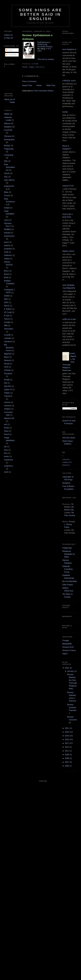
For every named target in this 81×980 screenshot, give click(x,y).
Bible (6, 192)
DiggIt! (32, 67)
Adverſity (64, 112)
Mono (6, 357)
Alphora (7, 123)
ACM (6, 252)
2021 (67, 728)
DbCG (7, 306)
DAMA (7, 296)
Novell (7, 364)
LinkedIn (8, 338)
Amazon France (69, 650)
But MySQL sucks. (68, 81)
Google (7, 322)
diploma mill (9, 418)
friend (6, 434)
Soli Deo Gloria (69, 438)
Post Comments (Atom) (44, 91)
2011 (67, 751)
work (6, 472)
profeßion (8, 249)
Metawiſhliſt (67, 644)
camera (7, 402)
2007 (67, 762)
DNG (6, 302)
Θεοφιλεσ (66, 483)
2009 (67, 755)
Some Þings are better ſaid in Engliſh (40, 14)
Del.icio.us (40, 67)
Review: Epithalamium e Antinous (37, 37)
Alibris (65, 654)
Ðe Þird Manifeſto (70, 581)
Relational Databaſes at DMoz (69, 554)
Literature (8, 342)
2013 (67, 747)
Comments (11, 55)
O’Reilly (7, 370)
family (6, 428)
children (7, 409)
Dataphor (8, 127)
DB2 (6, 299)
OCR (6, 367)
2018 (67, 740)
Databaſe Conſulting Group (67, 569)
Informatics (9, 329)
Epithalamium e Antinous (44, 43)
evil (5, 424)
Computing (9, 155)
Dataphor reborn (67, 251)
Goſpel (7, 208)
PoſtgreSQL (9, 149)
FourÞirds (8, 130)
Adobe (7, 259)
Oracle (7, 173)
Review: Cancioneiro (72, 720)
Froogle (66, 640)
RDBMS (7, 229)
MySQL (7, 146)
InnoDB (7, 335)
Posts (9, 50)
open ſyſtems (9, 180)
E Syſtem (8, 309)
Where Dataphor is (68, 49)
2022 (67, 668)
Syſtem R (8, 390)
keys (6, 450)
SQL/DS (7, 386)
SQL (6, 177)
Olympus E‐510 (67, 186)
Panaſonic (8, 374)
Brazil (6, 274)
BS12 (6, 271)
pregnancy (8, 466)
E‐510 (7, 316)
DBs (6, 161)
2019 (67, 736)
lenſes (6, 456)
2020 (67, 732)
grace (6, 242)
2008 (67, 758)
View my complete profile (67, 462)
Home (39, 85)
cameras (8, 406)
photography (9, 139)
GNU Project (68, 585)
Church (7, 196)
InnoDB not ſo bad (68, 319)
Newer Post (27, 85)
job (5, 447)
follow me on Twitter (10, 101)
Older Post (51, 85)
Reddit (7, 380)
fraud (6, 431)
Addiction (8, 255)
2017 (67, 743)
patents (7, 245)
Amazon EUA (68, 647)
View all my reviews (46, 59)
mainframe (9, 460)
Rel (5, 383)
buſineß (7, 233)
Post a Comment (29, 81)
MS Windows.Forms (9, 348)
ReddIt (25, 67)
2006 (67, 766)
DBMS (7, 114)
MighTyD (8, 354)
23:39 (36, 64)
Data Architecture (9, 202)
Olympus (8, 136)
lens (6, 453)
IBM (6, 326)
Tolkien (7, 393)
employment (9, 236)
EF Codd (8, 312)
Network (7, 360)
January (70, 671)
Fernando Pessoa (45, 47)
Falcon (7, 319)
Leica (6, 220)
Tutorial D (8, 396)
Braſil (6, 277)
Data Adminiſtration (9, 167)
